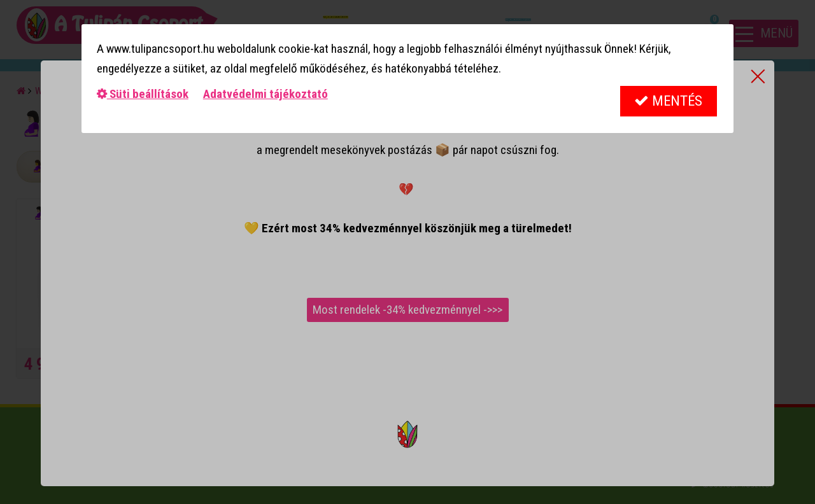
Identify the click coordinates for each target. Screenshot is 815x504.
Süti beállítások (143, 94)
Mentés (668, 101)
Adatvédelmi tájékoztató (266, 94)
